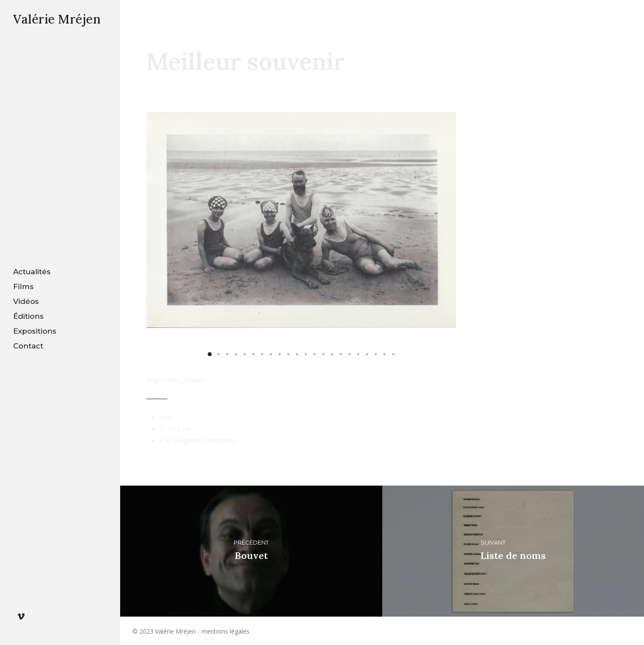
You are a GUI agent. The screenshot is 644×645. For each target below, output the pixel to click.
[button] (210, 354)
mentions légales (225, 631)
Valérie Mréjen (57, 19)
